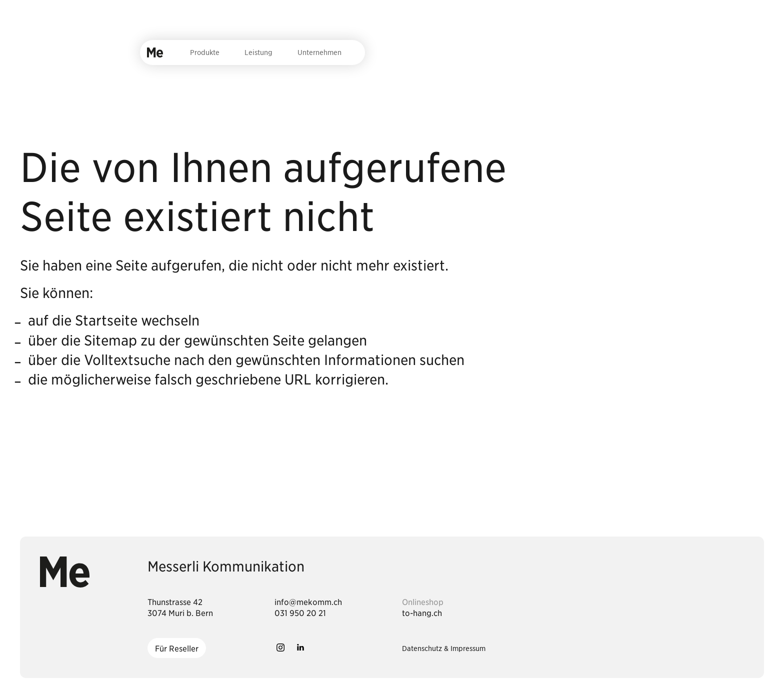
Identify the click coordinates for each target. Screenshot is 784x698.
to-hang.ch (422, 612)
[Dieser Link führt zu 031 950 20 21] (300, 612)
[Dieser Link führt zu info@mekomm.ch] (308, 601)
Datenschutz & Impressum (444, 648)
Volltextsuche (127, 359)
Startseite (106, 320)
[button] (280, 647)
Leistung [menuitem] (258, 52)
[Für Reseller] (177, 648)
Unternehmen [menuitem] (319, 52)
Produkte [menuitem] (205, 52)
